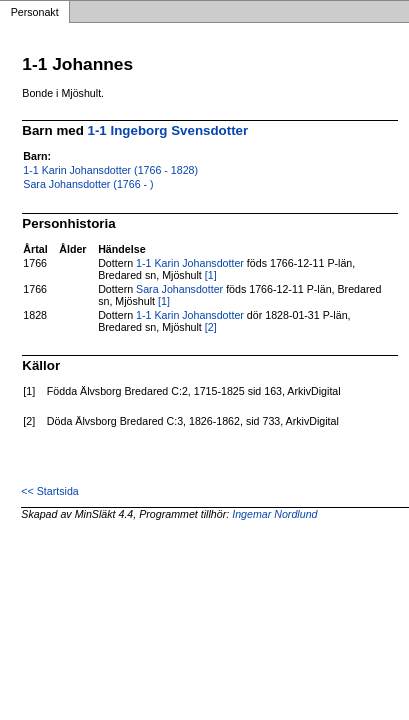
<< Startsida (49, 491)
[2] (211, 327)
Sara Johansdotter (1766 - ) (88, 184)
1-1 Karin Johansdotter (190, 263)
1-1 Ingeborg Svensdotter (168, 130)
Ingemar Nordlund (274, 514)
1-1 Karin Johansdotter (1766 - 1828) (110, 170)
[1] (211, 275)
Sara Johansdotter (179, 289)
